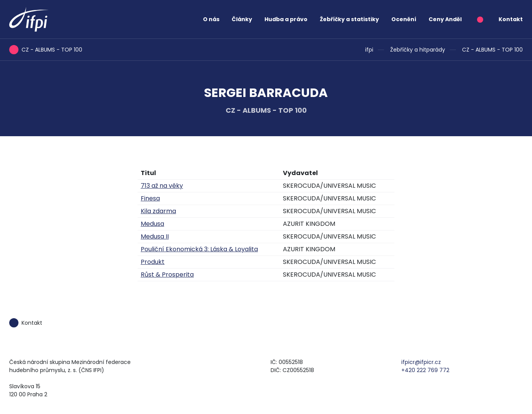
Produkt (153, 262)
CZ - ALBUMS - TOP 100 (492, 50)
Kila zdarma (158, 211)
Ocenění (404, 19)
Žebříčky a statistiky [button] (349, 19)
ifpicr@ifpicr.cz (421, 362)
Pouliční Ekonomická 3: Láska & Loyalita (199, 249)
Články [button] (242, 19)
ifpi (369, 50)
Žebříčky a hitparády (418, 50)
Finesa (150, 198)
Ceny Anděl (445, 19)
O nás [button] (211, 19)
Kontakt (511, 19)
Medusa (152, 224)
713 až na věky (162, 186)
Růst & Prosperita (167, 275)
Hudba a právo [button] (286, 19)
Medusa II (155, 236)
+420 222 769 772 (425, 370)
